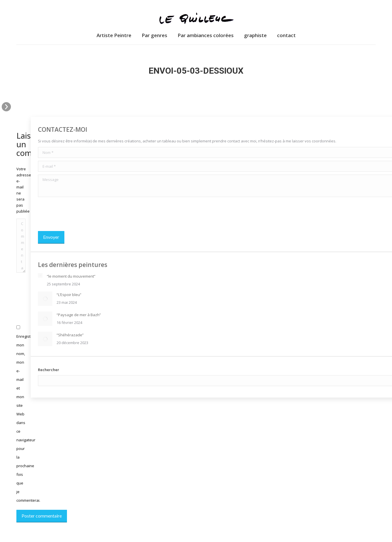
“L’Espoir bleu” (69, 295)
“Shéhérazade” (70, 335)
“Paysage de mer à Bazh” (79, 315)
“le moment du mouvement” (71, 276)
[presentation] (82, 214)
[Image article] (40, 275)
